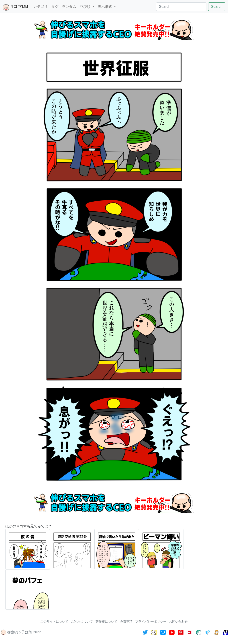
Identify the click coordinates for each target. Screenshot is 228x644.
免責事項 (127, 621)
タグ (55, 7)
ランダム (69, 7)
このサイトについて (55, 621)
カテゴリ (41, 7)
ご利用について (82, 621)
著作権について (107, 621)
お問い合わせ (178, 621)
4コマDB (15, 7)
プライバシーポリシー (151, 621)
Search (217, 7)
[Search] (181, 7)
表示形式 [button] (105, 7)
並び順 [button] (85, 7)
